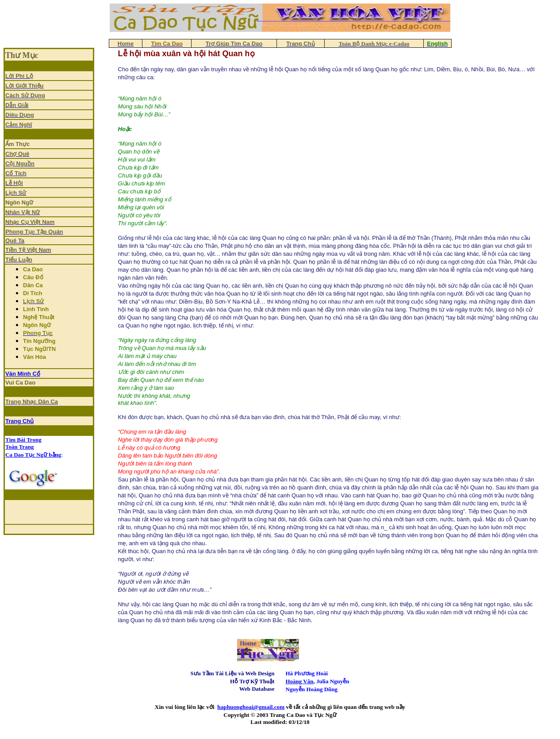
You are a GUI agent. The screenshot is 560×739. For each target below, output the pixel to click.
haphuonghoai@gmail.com (251, 707)
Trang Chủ (19, 421)
